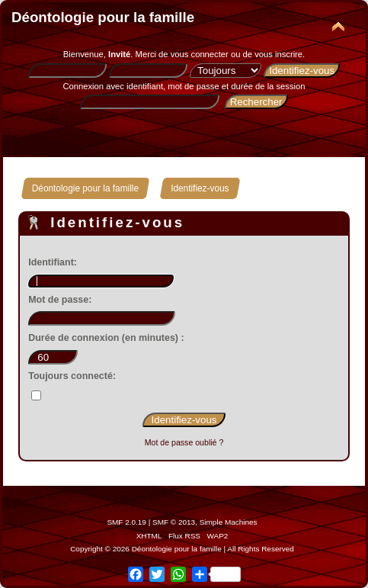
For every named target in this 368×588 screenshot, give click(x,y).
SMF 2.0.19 (126, 522)
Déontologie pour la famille (103, 17)
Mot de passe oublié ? (184, 442)
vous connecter (200, 54)
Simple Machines (229, 522)
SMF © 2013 (174, 522)
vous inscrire (278, 54)
